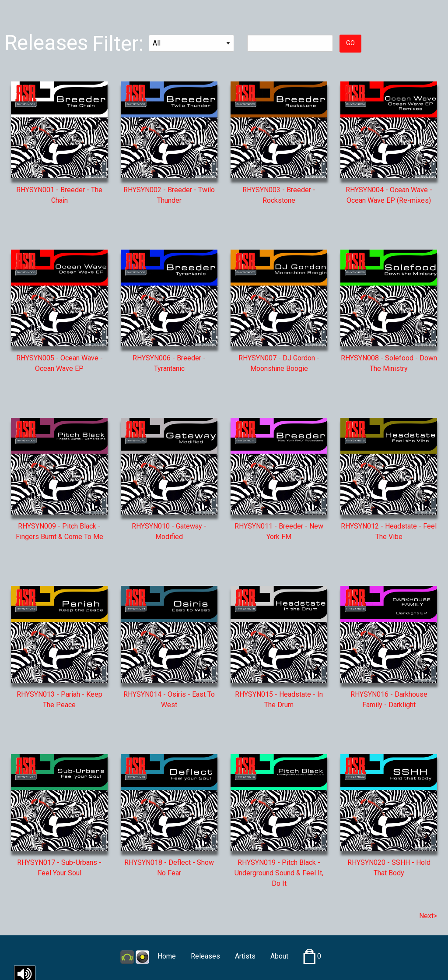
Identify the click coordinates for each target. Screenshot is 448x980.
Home (167, 956)
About (279, 956)
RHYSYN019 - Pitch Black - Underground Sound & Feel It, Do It (279, 873)
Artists (245, 956)
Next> (428, 916)
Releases (205, 956)
